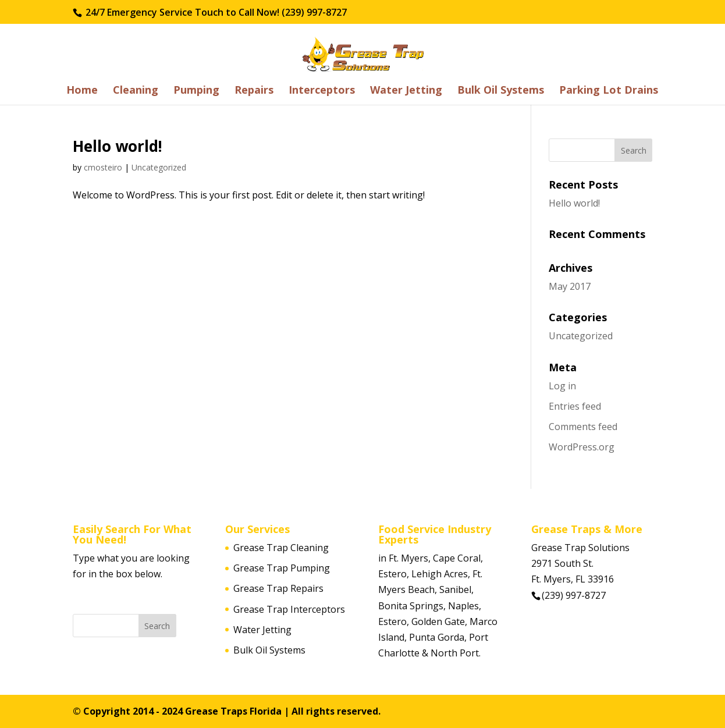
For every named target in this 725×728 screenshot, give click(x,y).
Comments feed (583, 427)
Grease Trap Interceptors (289, 609)
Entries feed (575, 406)
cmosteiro (103, 167)
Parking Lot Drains (609, 91)
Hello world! (118, 146)
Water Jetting (406, 91)
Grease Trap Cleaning (281, 548)
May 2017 (570, 286)
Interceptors (322, 91)
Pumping (196, 91)
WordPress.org (582, 447)
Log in (562, 386)
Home (82, 91)
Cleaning (136, 91)
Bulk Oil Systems (501, 91)
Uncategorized (159, 167)
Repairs (254, 91)
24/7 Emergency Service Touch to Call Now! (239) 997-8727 (215, 12)
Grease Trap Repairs (278, 588)
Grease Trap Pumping (282, 568)
